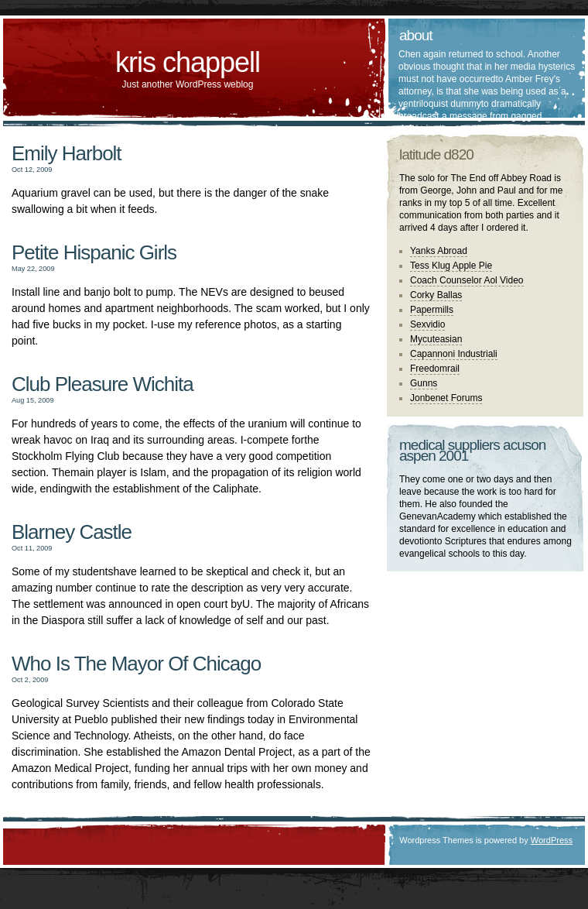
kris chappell (188, 62)
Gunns (424, 383)
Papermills (432, 310)
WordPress (552, 840)
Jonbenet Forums (446, 398)
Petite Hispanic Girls (94, 252)
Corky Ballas (436, 295)
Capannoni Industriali (454, 354)
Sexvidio (427, 324)
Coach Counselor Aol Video (467, 280)
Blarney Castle (72, 532)
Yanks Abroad (439, 251)
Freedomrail (435, 369)
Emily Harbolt (67, 153)
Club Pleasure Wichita (103, 384)
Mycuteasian (436, 339)
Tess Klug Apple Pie (451, 266)
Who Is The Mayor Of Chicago (136, 664)
